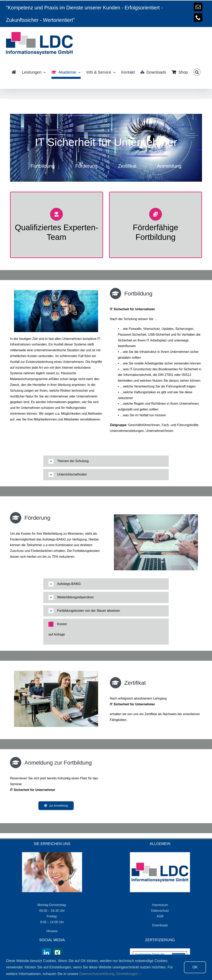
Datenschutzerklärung (97, 974)
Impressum (160, 905)
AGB (160, 916)
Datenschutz (160, 911)
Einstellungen (129, 974)
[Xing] (57, 953)
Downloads (160, 925)
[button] (197, 72)
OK (195, 967)
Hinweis (52, 931)
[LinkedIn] (46, 953)
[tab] (106, 461)
